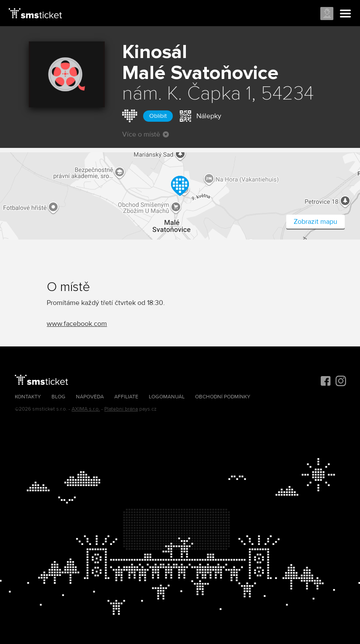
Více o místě (146, 134)
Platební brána (121, 409)
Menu (346, 14)
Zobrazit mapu (315, 222)
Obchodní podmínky (223, 397)
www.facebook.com (77, 324)
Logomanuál (167, 397)
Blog (58, 397)
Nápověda (90, 397)
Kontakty (28, 397)
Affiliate (126, 397)
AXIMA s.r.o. (86, 409)
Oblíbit (158, 116)
